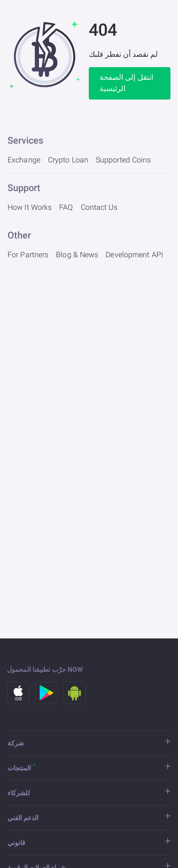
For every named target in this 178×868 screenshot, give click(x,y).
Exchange (24, 160)
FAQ (66, 207)
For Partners (28, 255)
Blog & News (77, 255)
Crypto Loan (68, 160)
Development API (134, 255)
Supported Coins (124, 160)
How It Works (30, 207)
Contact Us (99, 207)
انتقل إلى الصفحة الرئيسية (127, 83)
